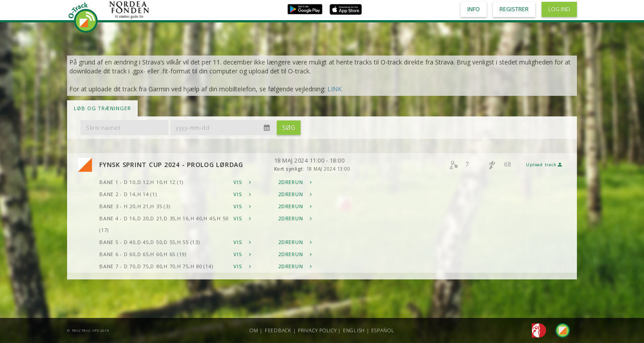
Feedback (278, 330)
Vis (242, 182)
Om (254, 330)
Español (383, 330)
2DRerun (295, 182)
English (354, 330)
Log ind (559, 9)
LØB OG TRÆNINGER (102, 108)
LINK (335, 89)
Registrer (514, 9)
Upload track (544, 165)
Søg (289, 127)
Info (474, 9)
